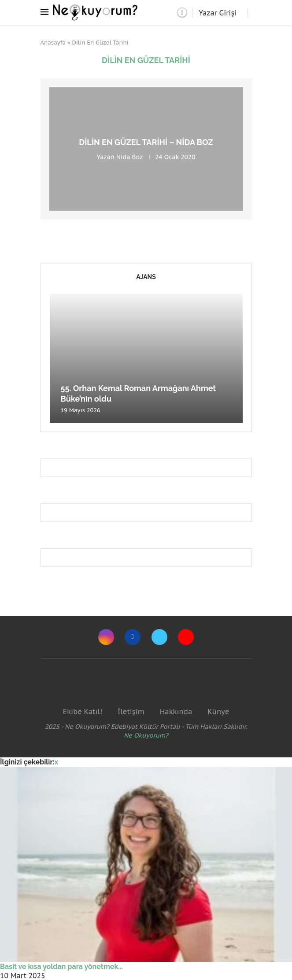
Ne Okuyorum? (146, 735)
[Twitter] (159, 637)
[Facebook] (133, 637)
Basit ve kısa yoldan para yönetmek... (61, 967)
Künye (218, 712)
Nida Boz (129, 157)
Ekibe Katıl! (83, 712)
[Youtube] (186, 637)
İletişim (131, 712)
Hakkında (176, 712)
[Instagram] (106, 637)
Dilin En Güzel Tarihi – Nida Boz (146, 142)
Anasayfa (53, 43)
